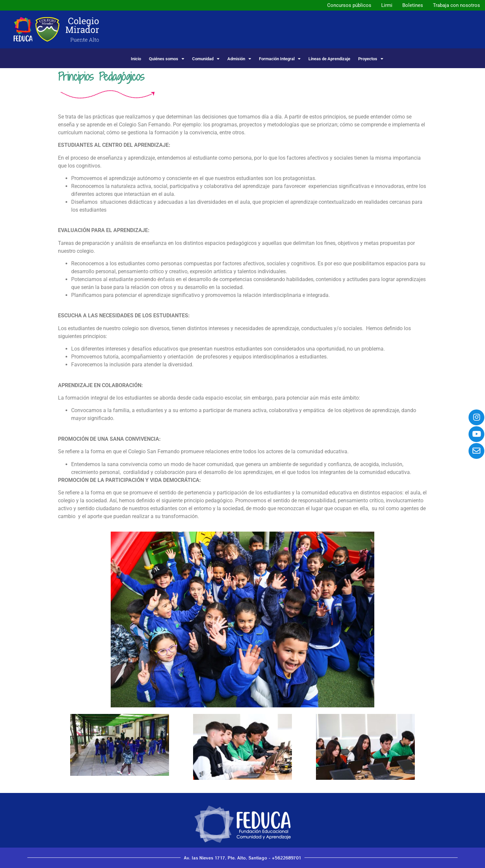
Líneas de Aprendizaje (329, 59)
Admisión (239, 59)
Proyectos (371, 59)
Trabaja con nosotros (456, 5)
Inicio (136, 59)
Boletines (413, 5)
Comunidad (206, 59)
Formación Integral (280, 59)
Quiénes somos (167, 59)
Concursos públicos (349, 5)
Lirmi (387, 5)
